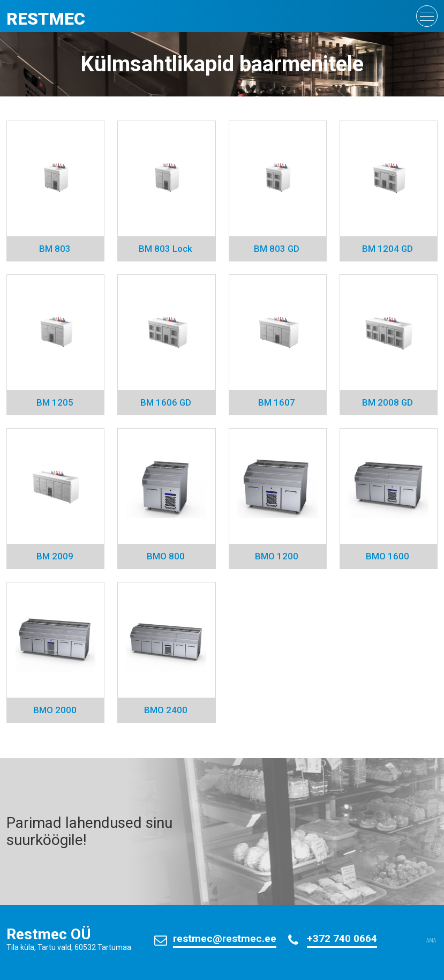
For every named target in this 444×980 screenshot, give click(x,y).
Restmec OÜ (49, 934)
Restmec (46, 19)
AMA (431, 941)
